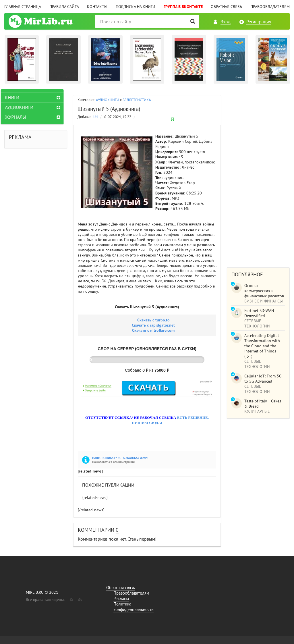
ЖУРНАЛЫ (19, 117)
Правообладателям (270, 7)
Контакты (97, 7)
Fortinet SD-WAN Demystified (259, 313)
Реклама (121, 598)
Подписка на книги (136, 7)
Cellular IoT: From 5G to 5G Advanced (263, 379)
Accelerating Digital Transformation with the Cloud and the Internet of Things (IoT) (262, 346)
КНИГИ (16, 97)
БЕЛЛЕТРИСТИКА (137, 100)
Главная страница (23, 7)
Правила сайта (64, 7)
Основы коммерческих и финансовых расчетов (264, 291)
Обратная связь (226, 7)
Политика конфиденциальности (134, 607)
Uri (95, 117)
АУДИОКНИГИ (108, 100)
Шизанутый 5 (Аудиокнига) (109, 109)
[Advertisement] (258, 176)
